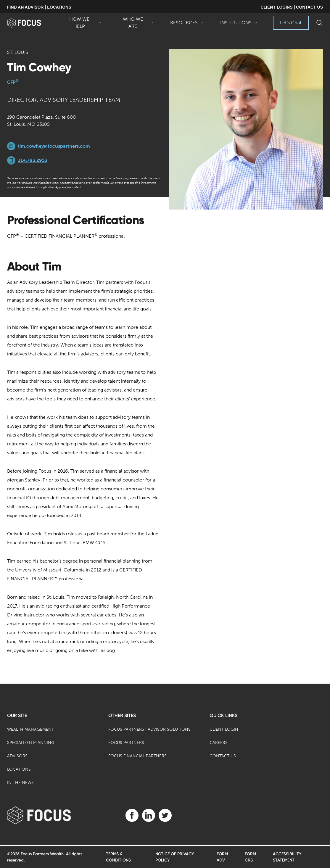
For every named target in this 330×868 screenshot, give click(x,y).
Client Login (224, 729)
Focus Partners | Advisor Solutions (149, 729)
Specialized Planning (31, 743)
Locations (19, 769)
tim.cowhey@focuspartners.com (54, 146)
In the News (20, 783)
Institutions (239, 25)
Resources (187, 25)
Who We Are (136, 23)
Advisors (17, 756)
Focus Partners (126, 743)
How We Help (82, 23)
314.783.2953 (33, 160)
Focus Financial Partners (137, 756)
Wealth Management (30, 729)
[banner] (31, 23)
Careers (219, 743)
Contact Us (223, 756)
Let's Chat (291, 23)
